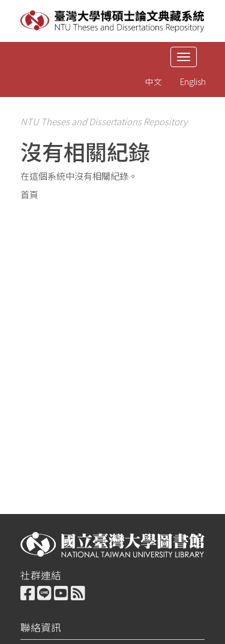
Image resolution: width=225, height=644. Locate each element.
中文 (154, 81)
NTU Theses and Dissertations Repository (104, 121)
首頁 (29, 194)
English (193, 81)
